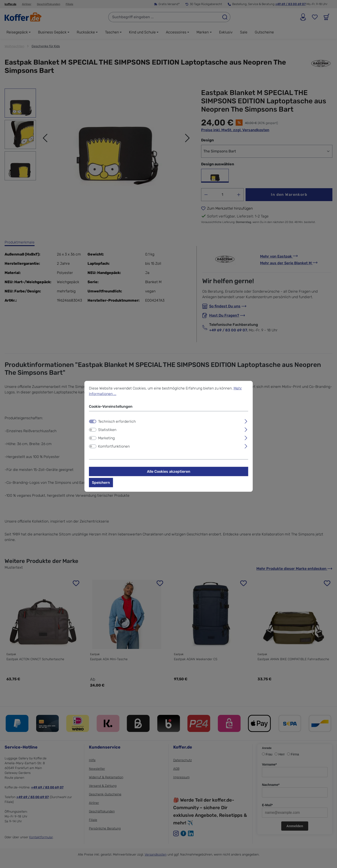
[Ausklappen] (246, 423)
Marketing (106, 440)
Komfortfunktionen (114, 448)
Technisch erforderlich (117, 423)
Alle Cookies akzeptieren (169, 473)
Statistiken (107, 432)
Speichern (101, 484)
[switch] (93, 432)
